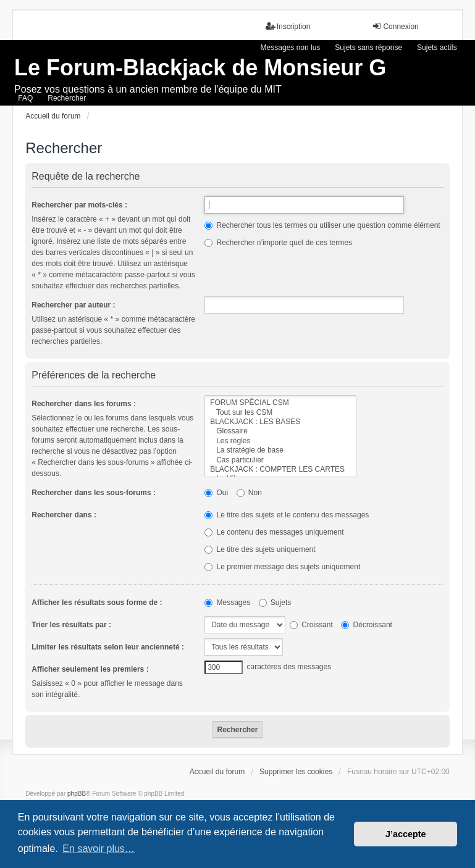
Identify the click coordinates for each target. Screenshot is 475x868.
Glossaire (280, 431)
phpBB (77, 794)
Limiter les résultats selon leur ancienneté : (108, 647)
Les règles (280, 441)
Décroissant (367, 625)
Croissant (311, 625)
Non (249, 493)
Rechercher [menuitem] (67, 98)
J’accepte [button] (406, 834)
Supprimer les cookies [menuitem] (296, 772)
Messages (227, 603)
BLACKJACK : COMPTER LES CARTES (280, 469)
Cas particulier (280, 460)
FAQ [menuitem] (25, 98)
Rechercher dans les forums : (84, 404)
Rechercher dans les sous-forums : (94, 493)
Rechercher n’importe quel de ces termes (278, 243)
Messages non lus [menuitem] (291, 48)
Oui (216, 493)
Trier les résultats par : (71, 625)
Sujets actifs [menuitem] (437, 48)
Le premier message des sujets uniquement (282, 567)
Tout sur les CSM (280, 413)
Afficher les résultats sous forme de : (97, 603)
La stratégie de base (280, 450)
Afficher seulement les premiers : (90, 669)
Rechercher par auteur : (73, 305)
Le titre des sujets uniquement (260, 549)
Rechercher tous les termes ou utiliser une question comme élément (322, 225)
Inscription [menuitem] (288, 26)
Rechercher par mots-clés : (79, 205)
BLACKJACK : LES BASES (280, 422)
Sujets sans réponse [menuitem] (368, 48)
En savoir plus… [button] (99, 849)
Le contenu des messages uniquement (274, 532)
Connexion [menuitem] (395, 26)
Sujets (275, 603)
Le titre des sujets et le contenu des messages (287, 515)
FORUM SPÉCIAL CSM (280, 403)
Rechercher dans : (64, 515)
